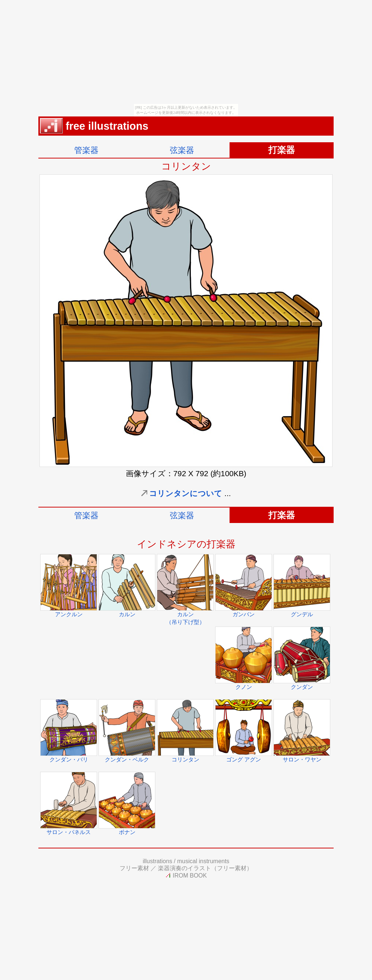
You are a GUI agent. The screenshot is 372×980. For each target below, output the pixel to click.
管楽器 (86, 150)
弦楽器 (182, 150)
